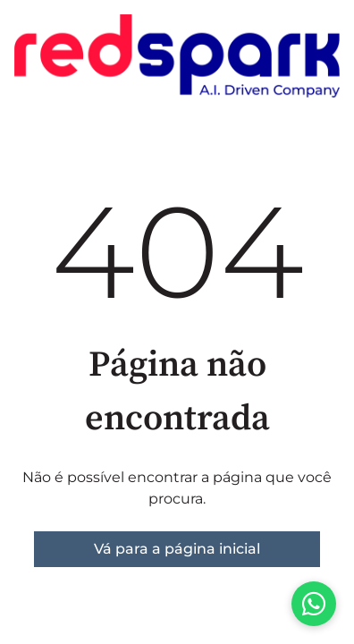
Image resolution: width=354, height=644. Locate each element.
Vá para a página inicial (177, 549)
